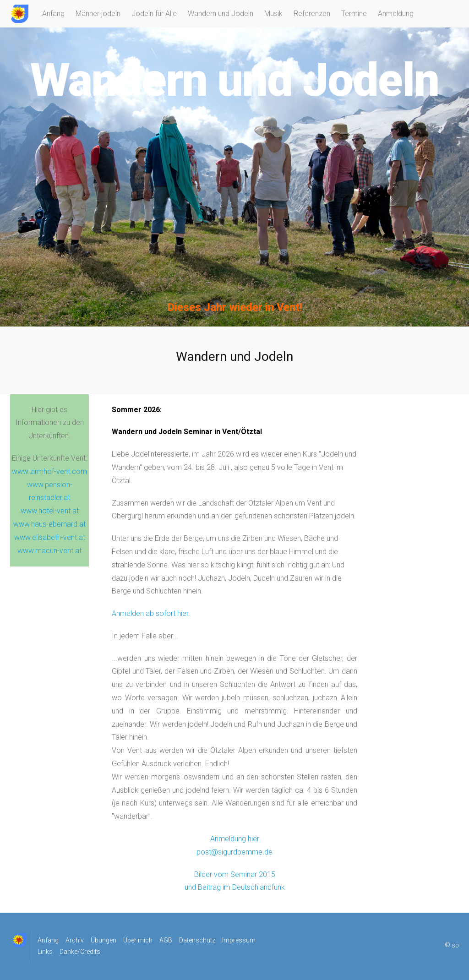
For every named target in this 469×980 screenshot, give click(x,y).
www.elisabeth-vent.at (50, 537)
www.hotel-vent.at (50, 511)
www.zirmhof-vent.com (49, 471)
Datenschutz (197, 940)
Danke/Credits (80, 952)
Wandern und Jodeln (221, 14)
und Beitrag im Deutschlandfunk (235, 887)
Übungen (104, 940)
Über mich (138, 940)
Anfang (53, 14)
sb (455, 946)
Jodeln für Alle (154, 14)
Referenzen (312, 14)
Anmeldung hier (235, 839)
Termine (354, 14)
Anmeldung (396, 14)
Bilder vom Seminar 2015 (235, 874)
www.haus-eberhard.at (49, 524)
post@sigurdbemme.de (234, 852)
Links (45, 952)
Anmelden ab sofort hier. (151, 613)
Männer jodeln (98, 14)
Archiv (75, 940)
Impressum (239, 940)
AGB (166, 940)
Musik (273, 14)
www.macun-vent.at (49, 551)
